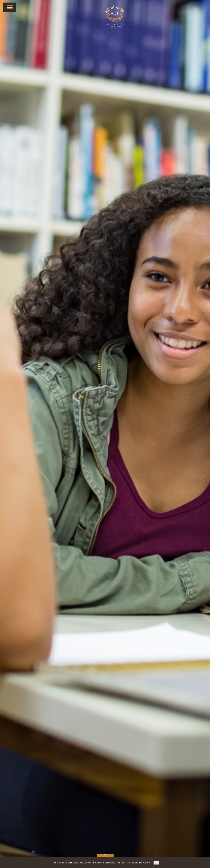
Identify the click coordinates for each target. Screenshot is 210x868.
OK (156, 863)
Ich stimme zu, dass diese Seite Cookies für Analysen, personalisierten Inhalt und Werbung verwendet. (102, 863)
